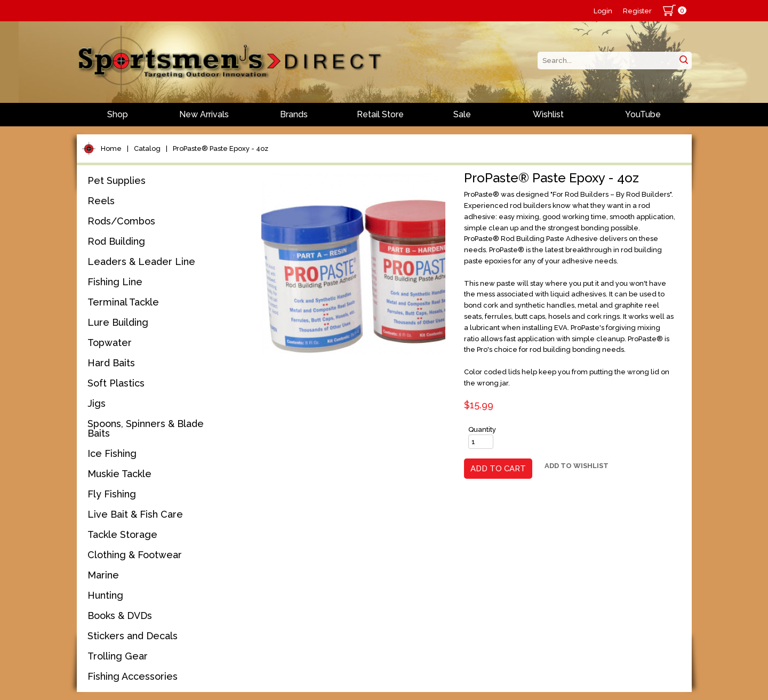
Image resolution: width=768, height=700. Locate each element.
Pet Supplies (117, 180)
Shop (118, 114)
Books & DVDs (120, 615)
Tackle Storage (122, 534)
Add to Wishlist (577, 466)
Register (637, 11)
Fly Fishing (112, 494)
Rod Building (116, 241)
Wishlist (548, 114)
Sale (462, 114)
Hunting (105, 595)
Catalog (147, 148)
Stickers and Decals (133, 636)
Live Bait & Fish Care (135, 514)
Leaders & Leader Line (141, 262)
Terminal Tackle (123, 302)
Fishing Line (115, 282)
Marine (103, 575)
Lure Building (118, 322)
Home (111, 148)
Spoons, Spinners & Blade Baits (146, 428)
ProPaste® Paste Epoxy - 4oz (221, 148)
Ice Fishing (112, 453)
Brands (294, 114)
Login (603, 11)
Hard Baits (111, 363)
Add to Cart (498, 469)
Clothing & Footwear (135, 555)
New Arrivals (204, 114)
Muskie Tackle (119, 474)
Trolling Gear (118, 656)
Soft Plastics (116, 383)
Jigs (97, 403)
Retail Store (380, 114)
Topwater (110, 343)
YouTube (643, 114)
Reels (101, 201)
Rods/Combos (121, 221)
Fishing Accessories (133, 676)
